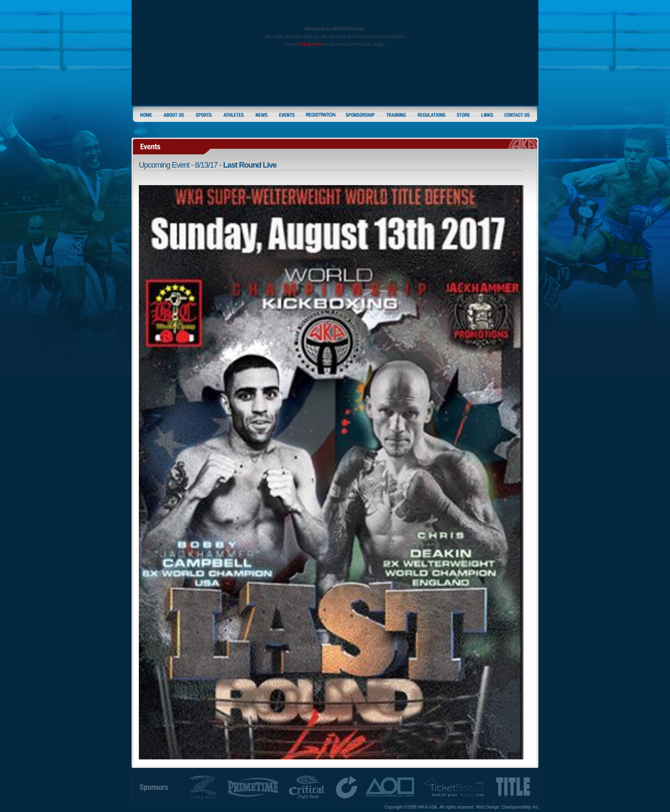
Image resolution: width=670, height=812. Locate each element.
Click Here (311, 44)
